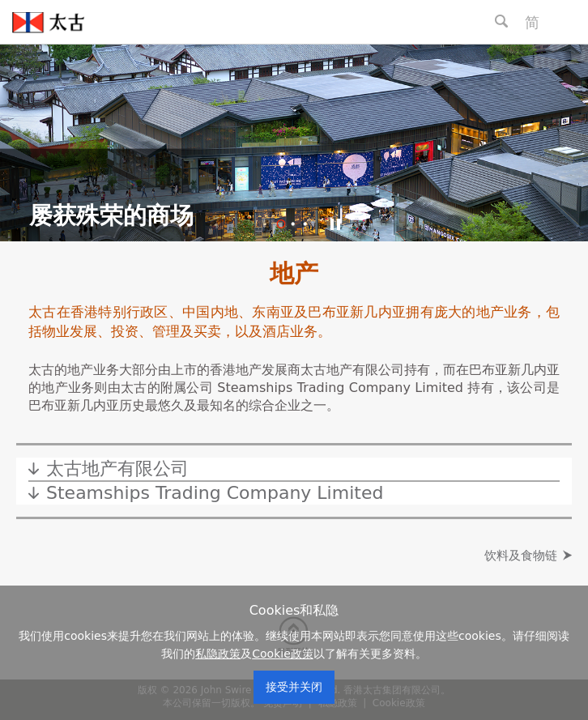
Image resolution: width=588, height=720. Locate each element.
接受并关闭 (294, 687)
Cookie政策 (283, 654)
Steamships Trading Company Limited (215, 493)
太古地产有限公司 (117, 469)
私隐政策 (218, 654)
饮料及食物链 (521, 556)
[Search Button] (501, 21)
